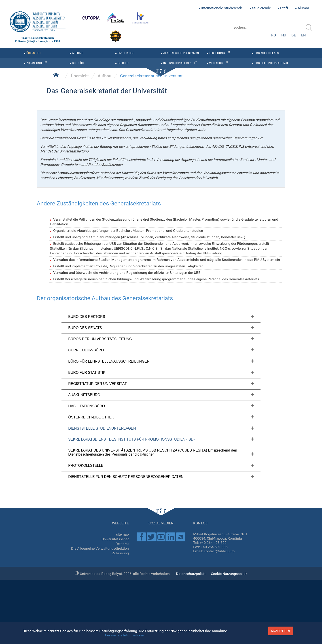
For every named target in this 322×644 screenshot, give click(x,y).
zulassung (34, 63)
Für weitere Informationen (125, 635)
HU (284, 35)
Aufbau (77, 53)
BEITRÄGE (78, 63)
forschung (217, 53)
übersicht (34, 53)
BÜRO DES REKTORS (87, 574)
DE (294, 35)
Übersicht (80, 334)
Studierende (261, 8)
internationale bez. (178, 63)
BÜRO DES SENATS (85, 585)
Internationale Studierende (222, 8)
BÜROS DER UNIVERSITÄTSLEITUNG (100, 596)
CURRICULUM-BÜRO (86, 608)
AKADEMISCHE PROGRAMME (181, 53)
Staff (284, 8)
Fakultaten (126, 53)
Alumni (303, 8)
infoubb (123, 63)
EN (303, 35)
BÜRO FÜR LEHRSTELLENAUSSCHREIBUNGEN (109, 619)
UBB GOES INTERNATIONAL (272, 63)
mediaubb (216, 63)
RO (274, 35)
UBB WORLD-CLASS (267, 53)
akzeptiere (281, 631)
